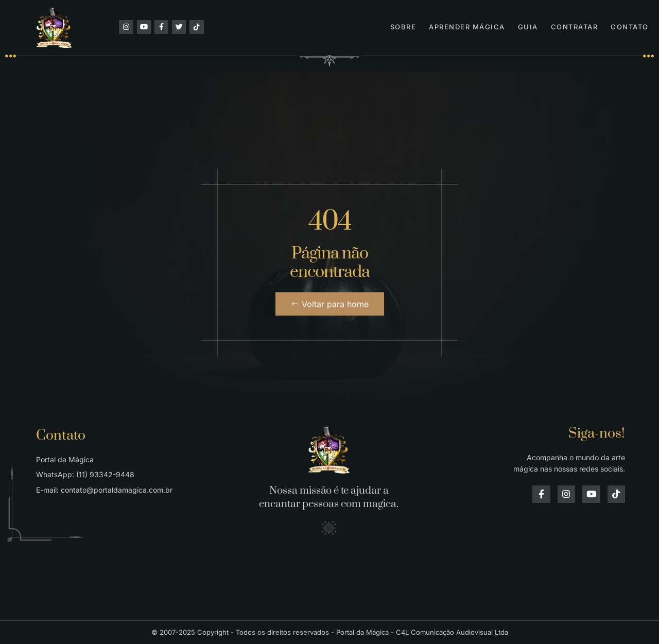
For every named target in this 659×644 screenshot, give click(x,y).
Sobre (403, 27)
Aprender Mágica (467, 27)
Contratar (575, 27)
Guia (528, 27)
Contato (630, 27)
